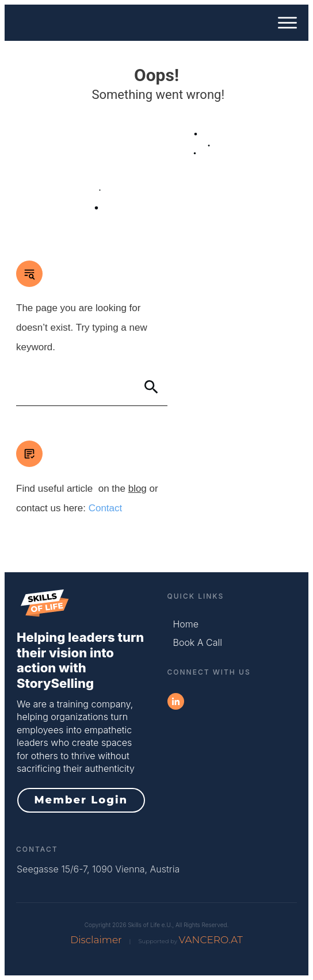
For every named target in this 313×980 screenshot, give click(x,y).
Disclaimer (96, 940)
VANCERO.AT (210, 940)
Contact (106, 508)
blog (138, 489)
